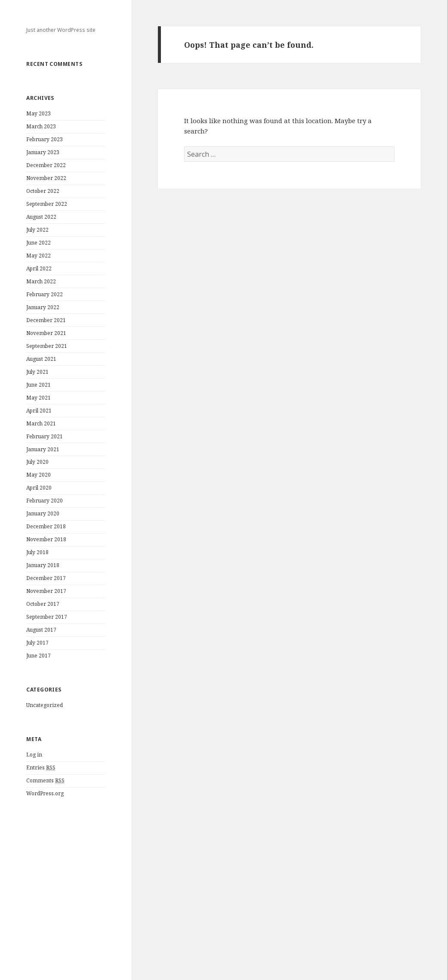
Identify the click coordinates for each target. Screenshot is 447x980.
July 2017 (37, 643)
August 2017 (41, 630)
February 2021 (45, 436)
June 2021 (39, 385)
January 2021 (43, 449)
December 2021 (46, 320)
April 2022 (39, 268)
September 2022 (47, 204)
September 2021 (47, 346)
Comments (45, 781)
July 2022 (37, 230)
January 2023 (43, 152)
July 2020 (37, 462)
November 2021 (46, 333)
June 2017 (39, 656)
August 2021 (41, 359)
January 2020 (43, 513)
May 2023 (39, 113)
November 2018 (46, 539)
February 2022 (45, 294)
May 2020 (39, 475)
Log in (34, 755)
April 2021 (39, 411)
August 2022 (41, 217)
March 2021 (41, 423)
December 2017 (46, 578)
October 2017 (43, 604)
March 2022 (41, 281)
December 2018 (46, 526)
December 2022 (46, 165)
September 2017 (47, 617)
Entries (41, 768)
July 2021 (37, 372)
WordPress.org (45, 793)
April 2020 (39, 488)
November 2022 (46, 178)
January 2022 (43, 307)
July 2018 (37, 552)
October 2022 (43, 191)
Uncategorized (45, 705)
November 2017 (46, 591)
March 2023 (41, 126)
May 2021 (39, 398)
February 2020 (45, 501)
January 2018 (43, 565)
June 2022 (39, 243)
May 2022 (39, 256)
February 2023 (45, 139)
